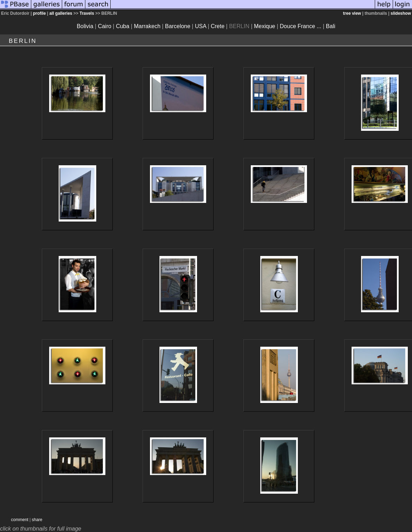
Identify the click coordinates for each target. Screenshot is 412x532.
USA (201, 26)
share (37, 520)
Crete (218, 26)
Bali (331, 26)
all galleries (61, 13)
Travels (87, 13)
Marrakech (147, 26)
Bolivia (85, 26)
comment (19, 520)
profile (40, 13)
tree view (352, 13)
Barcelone (178, 26)
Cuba (123, 26)
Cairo (105, 26)
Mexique (264, 26)
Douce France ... (301, 26)
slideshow (401, 13)
